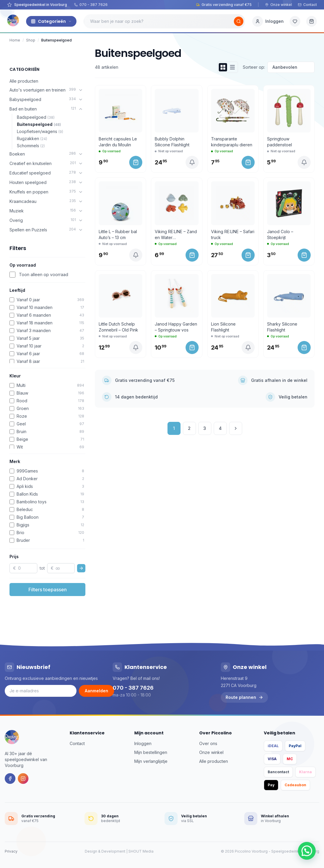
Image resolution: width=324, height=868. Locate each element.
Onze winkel (278, 5)
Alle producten (24, 81)
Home (15, 40)
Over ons (208, 743)
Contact (307, 5)
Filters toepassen (48, 590)
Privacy (11, 851)
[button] (307, 851)
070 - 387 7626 (91, 5)
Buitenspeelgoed (39, 124)
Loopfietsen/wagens (40, 131)
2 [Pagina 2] (189, 428)
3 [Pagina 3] (205, 428)
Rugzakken (32, 138)
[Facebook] (10, 779)
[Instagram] (23, 779)
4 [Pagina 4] (220, 428)
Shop (31, 40)
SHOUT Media (141, 851)
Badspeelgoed (36, 117)
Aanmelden (96, 691)
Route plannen (244, 697)
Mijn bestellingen (151, 752)
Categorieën (51, 21)
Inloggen (143, 743)
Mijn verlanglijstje (151, 761)
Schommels (31, 146)
